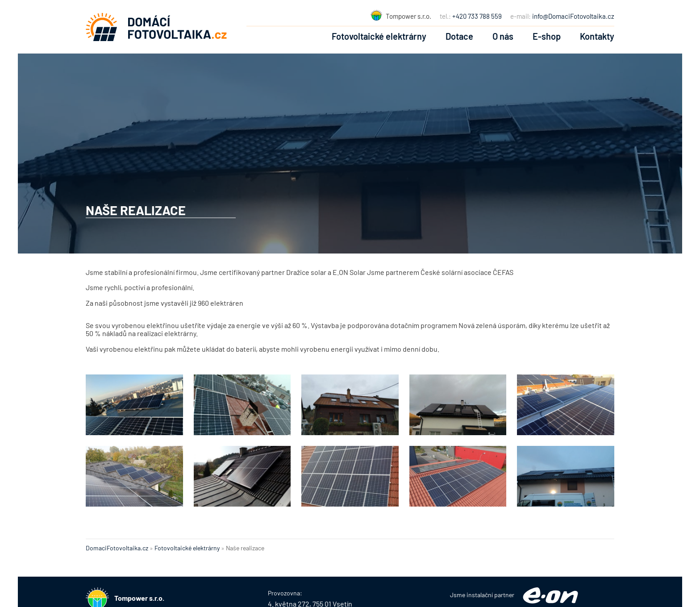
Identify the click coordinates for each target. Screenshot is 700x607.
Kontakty (597, 36)
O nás (503, 36)
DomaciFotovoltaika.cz (117, 548)
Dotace (459, 36)
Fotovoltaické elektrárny (379, 36)
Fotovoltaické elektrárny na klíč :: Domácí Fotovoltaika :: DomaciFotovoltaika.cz (156, 27)
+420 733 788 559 (477, 16)
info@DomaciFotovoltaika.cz (573, 16)
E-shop (547, 36)
